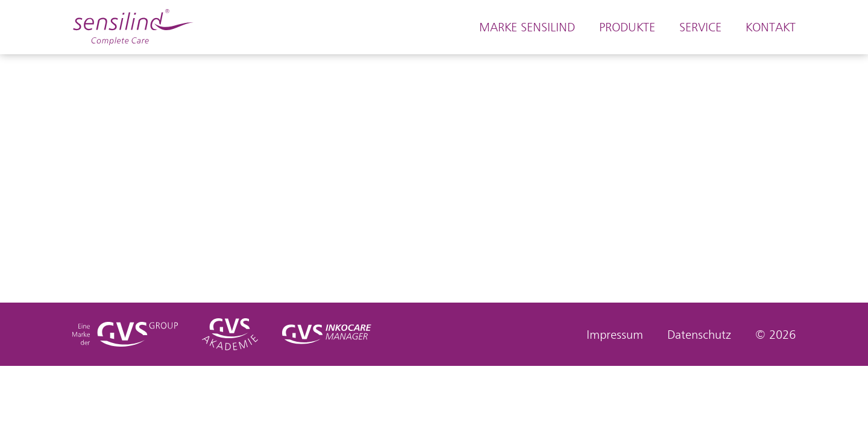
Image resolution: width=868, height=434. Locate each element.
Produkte (627, 27)
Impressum (615, 335)
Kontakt (771, 27)
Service (700, 27)
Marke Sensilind (527, 27)
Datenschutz (699, 335)
